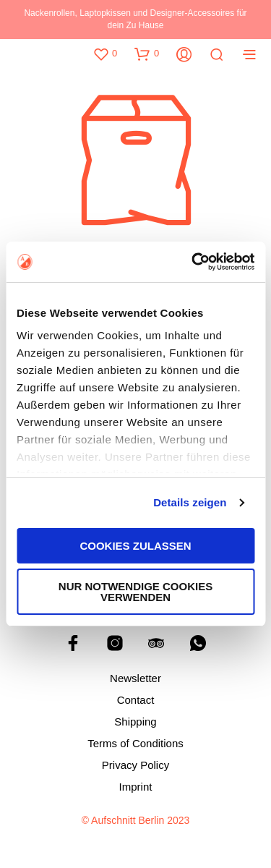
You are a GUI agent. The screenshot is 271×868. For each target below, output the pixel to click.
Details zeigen (190, 502)
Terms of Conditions (135, 743)
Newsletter (135, 678)
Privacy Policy (135, 765)
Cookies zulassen (135, 546)
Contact (136, 700)
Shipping (135, 722)
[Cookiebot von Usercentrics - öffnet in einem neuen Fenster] (193, 262)
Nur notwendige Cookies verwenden (135, 592)
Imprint (136, 787)
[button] (105, 54)
